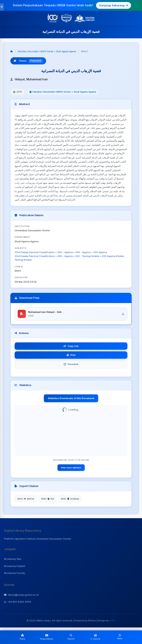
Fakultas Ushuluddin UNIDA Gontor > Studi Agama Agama (47, 51)
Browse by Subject (15, 566)
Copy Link (71, 346)
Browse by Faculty (14, 573)
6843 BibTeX (26, 499)
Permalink (71, 364)
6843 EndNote (70, 499)
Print (71, 355)
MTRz (112, 621)
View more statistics (71, 468)
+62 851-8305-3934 (18, 602)
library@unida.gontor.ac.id (21, 595)
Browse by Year (13, 559)
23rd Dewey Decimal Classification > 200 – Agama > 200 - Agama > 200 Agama (61, 252)
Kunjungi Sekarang (114, 5)
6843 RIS (47, 499)
